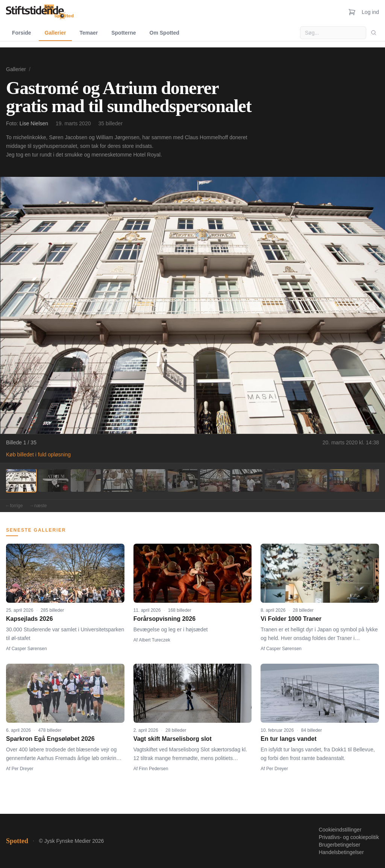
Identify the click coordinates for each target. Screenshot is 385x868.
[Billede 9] (280, 480)
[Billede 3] (86, 480)
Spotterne (124, 33)
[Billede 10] (312, 480)
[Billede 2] (53, 480)
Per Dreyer (23, 769)
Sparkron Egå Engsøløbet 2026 (50, 739)
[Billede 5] (150, 480)
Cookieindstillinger (340, 830)
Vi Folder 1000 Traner (291, 619)
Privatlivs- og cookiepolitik (349, 837)
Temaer (89, 33)
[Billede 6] (183, 480)
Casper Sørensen (29, 649)
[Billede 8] (247, 480)
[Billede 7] (215, 480)
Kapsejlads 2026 (30, 619)
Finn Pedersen (153, 769)
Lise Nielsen (34, 123)
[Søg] (374, 33)
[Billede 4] (118, 480)
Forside (22, 33)
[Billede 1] (21, 480)
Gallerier (55, 33)
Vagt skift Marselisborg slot (173, 739)
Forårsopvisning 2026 (164, 619)
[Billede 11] (344, 480)
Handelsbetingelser (341, 852)
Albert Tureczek (154, 640)
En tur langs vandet (288, 739)
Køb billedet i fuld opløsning (38, 455)
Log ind (370, 12)
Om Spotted (164, 33)
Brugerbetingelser (340, 845)
